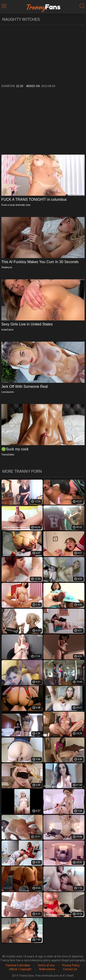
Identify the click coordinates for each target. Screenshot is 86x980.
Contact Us (70, 969)
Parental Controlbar (18, 965)
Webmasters (47, 969)
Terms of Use (46, 965)
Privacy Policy (71, 965)
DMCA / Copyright (20, 969)
